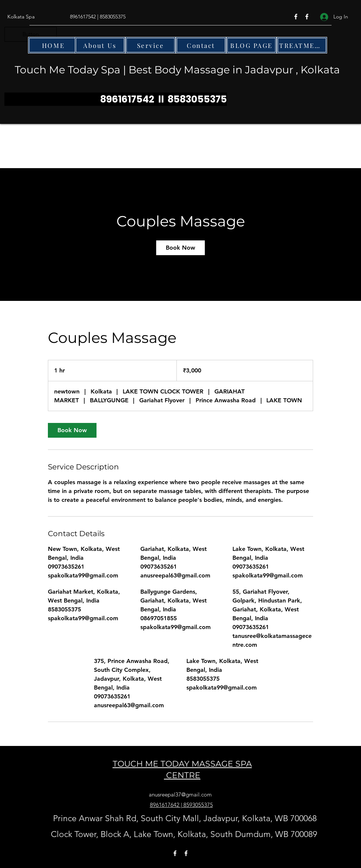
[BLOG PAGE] (251, 45)
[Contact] (201, 45)
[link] (180, 248)
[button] (31, 34)
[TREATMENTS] (302, 45)
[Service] (150, 45)
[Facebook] (296, 17)
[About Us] (100, 45)
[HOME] (53, 45)
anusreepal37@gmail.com (180, 794)
